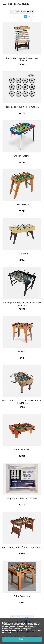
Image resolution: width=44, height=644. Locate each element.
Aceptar (22, 639)
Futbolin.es (18, 4)
